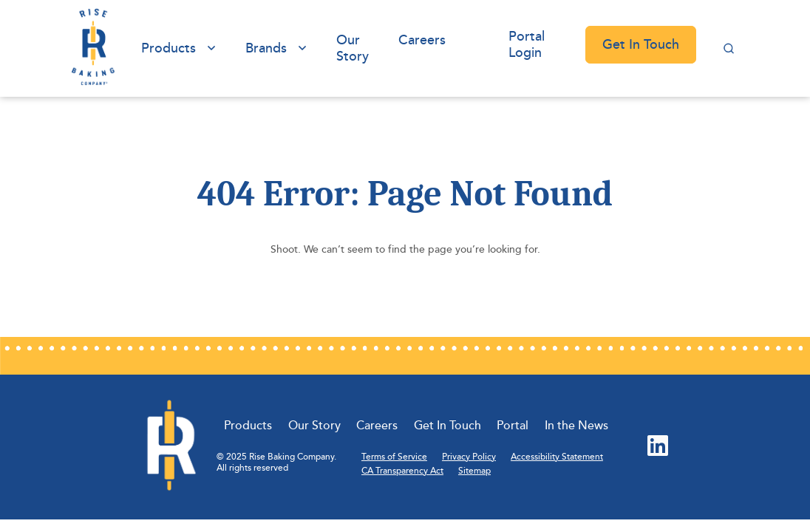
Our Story (353, 48)
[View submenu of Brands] (302, 48)
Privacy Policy (469, 457)
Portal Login (527, 44)
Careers (422, 40)
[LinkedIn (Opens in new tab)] (658, 447)
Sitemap (474, 471)
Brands (266, 48)
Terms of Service (394, 457)
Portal (513, 426)
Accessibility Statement (557, 457)
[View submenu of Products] (211, 48)
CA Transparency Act (402, 471)
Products (169, 48)
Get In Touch (641, 44)
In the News (576, 426)
